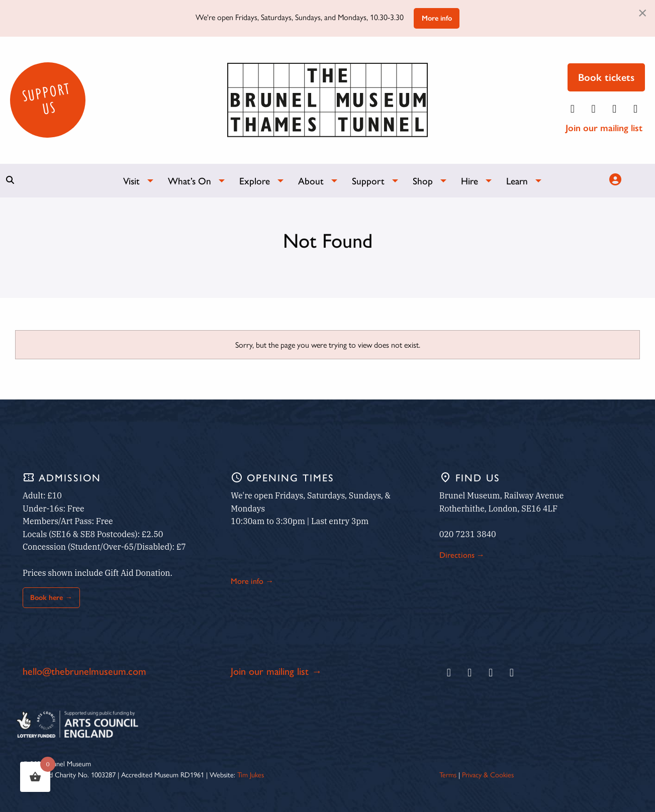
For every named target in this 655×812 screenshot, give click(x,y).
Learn (517, 180)
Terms (448, 774)
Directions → (462, 554)
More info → (252, 581)
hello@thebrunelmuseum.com (84, 671)
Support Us (46, 99)
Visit (131, 180)
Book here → (51, 597)
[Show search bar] (10, 180)
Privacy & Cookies (488, 774)
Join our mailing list (604, 128)
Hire (470, 180)
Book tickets (606, 77)
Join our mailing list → (276, 671)
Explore (255, 180)
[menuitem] (133, 181)
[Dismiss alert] (642, 12)
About (311, 180)
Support (368, 180)
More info (437, 18)
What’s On (190, 180)
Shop (423, 180)
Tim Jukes (251, 774)
